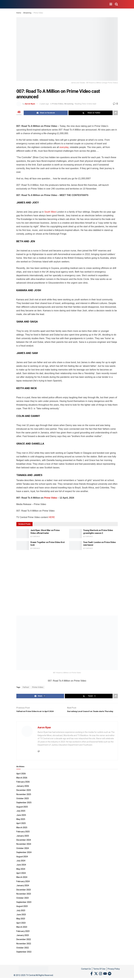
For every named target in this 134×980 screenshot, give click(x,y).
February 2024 (23, 886)
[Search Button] (116, 4)
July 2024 (21, 865)
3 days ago (35, 537)
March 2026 (22, 782)
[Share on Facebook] (46, 113)
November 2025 (24, 799)
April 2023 (21, 927)
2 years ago (44, 104)
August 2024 (22, 861)
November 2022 (24, 948)
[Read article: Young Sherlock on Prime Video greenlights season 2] (76, 534)
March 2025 (22, 832)
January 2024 (23, 890)
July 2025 (21, 815)
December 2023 (24, 894)
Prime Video (38, 13)
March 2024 (22, 882)
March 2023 (22, 931)
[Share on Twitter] (91, 113)
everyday (64, 147)
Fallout (26, 687)
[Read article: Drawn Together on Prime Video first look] (23, 546)
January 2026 (23, 790)
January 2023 (23, 940)
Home (19, 13)
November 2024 (24, 848)
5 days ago (88, 537)
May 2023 (21, 923)
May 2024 (21, 873)
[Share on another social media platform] (116, 113)
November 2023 (24, 898)
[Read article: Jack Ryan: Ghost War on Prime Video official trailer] (23, 534)
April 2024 (21, 877)
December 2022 (24, 944)
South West (50, 212)
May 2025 (21, 824)
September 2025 (24, 807)
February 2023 (23, 935)
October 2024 (23, 852)
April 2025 (21, 828)
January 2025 (23, 840)
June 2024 (21, 869)
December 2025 (24, 794)
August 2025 (22, 811)
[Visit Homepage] (16, 4)
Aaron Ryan (30, 104)
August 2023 (22, 911)
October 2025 (23, 803)
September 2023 (24, 906)
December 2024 (24, 844)
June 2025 (21, 819)
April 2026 (21, 778)
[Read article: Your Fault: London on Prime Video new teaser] (76, 546)
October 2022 (23, 952)
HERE (52, 517)
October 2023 (23, 902)
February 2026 (23, 786)
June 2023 (21, 919)
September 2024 (24, 857)
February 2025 (23, 836)
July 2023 (21, 915)
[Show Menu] (111, 4)
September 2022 (24, 956)
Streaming (27, 13)
